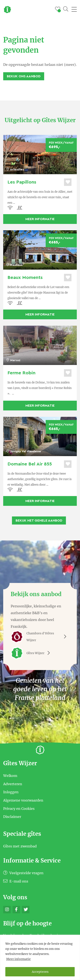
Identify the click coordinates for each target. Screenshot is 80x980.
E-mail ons (16, 881)
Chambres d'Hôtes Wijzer (40, 637)
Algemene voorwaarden (23, 800)
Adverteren (13, 784)
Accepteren (40, 972)
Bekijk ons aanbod (24, 76)
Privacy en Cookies (19, 808)
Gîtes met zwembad (20, 846)
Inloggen (11, 792)
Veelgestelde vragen (23, 873)
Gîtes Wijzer (32, 653)
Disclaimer (12, 817)
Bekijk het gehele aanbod (39, 520)
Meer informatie (18, 959)
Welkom (10, 776)
